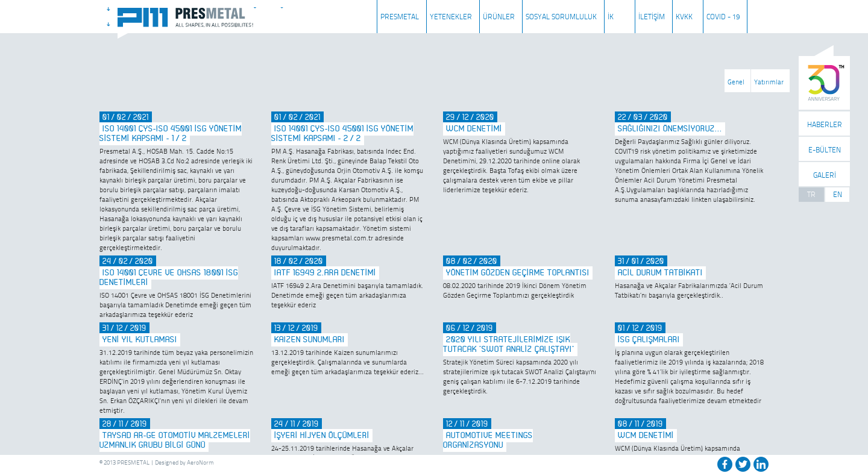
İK (611, 17)
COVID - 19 (723, 17)
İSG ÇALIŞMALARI (649, 340)
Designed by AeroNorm (184, 462)
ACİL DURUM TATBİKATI (660, 273)
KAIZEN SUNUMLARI (310, 340)
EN (838, 194)
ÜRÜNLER (499, 17)
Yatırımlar (769, 82)
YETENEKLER (451, 17)
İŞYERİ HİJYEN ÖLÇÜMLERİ (322, 436)
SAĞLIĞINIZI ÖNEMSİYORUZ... (670, 129)
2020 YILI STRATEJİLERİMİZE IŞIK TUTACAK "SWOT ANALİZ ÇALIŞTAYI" (509, 345)
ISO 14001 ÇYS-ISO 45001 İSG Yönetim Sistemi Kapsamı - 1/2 (171, 134)
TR (811, 194)
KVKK (684, 17)
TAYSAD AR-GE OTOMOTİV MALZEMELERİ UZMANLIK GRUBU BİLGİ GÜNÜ (175, 440)
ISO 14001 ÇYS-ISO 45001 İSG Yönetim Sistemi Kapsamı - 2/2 (342, 134)
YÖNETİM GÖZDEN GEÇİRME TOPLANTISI (518, 273)
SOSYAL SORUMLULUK (561, 17)
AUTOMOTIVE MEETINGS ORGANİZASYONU (488, 440)
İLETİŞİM (652, 17)
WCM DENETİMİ (474, 129)
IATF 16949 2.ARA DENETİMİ (325, 273)
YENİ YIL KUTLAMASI (140, 340)
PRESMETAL (400, 17)
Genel (736, 82)
